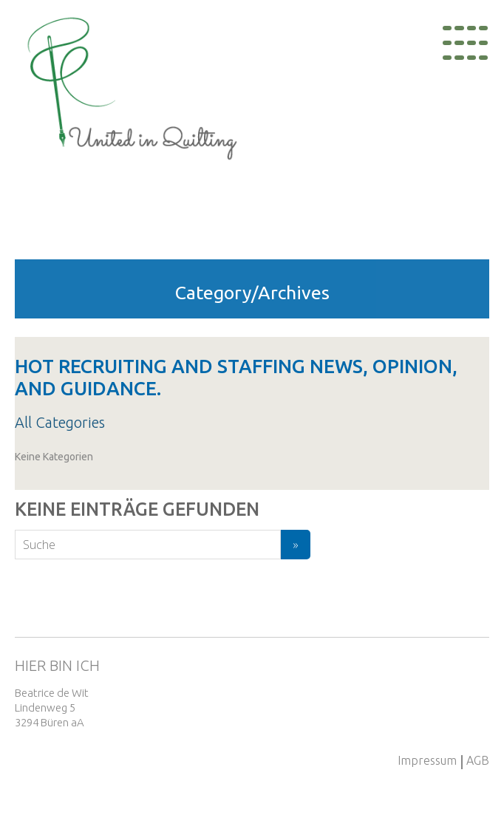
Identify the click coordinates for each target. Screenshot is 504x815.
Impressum (427, 760)
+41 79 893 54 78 (463, 714)
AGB (478, 760)
